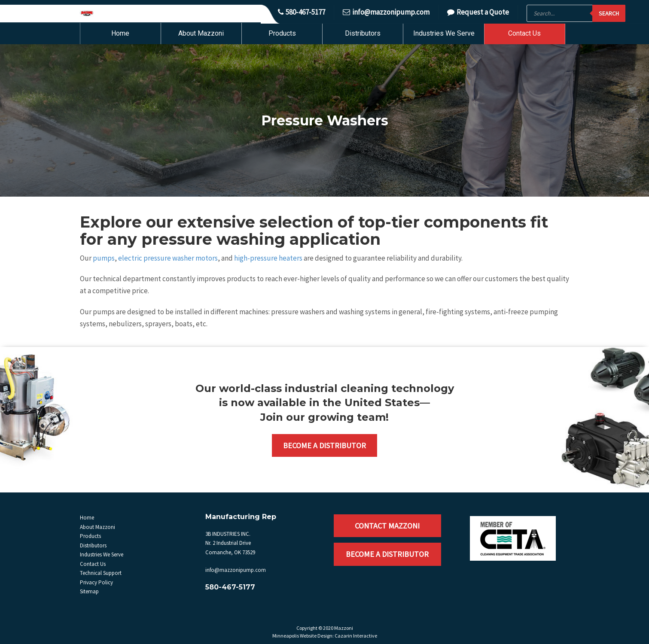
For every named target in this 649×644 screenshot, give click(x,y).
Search (609, 13)
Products (282, 33)
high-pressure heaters (268, 258)
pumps (104, 258)
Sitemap (89, 591)
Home (120, 33)
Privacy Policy (96, 582)
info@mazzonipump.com (386, 12)
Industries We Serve (444, 33)
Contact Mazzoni (387, 526)
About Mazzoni (201, 33)
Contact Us (524, 33)
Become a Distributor (324, 445)
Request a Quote (478, 12)
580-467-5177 (302, 12)
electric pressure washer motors (168, 258)
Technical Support (101, 573)
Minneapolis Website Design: (303, 636)
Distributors (363, 33)
